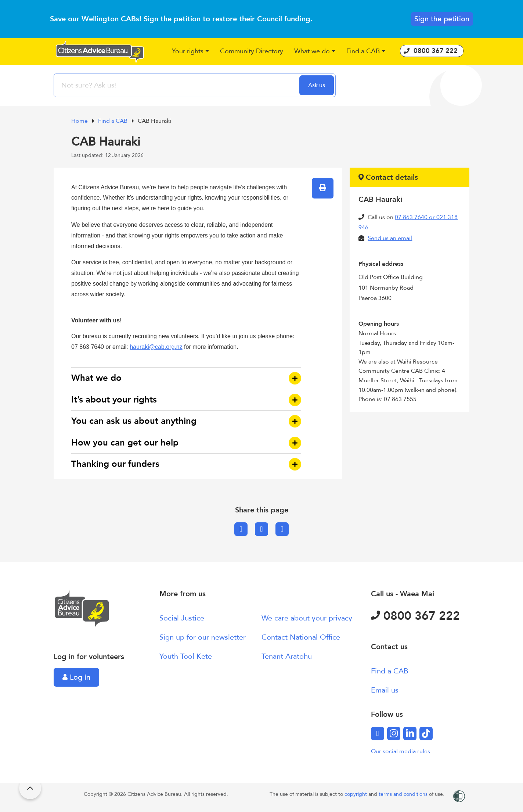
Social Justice (182, 618)
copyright (356, 794)
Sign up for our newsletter (203, 637)
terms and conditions (404, 794)
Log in (76, 677)
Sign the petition (442, 19)
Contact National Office (301, 637)
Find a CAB (113, 121)
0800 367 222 (415, 616)
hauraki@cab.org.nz (156, 347)
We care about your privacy (307, 618)
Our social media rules (401, 751)
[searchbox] (177, 85)
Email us (385, 690)
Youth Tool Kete (186, 656)
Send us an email (390, 238)
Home (80, 121)
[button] (190, 52)
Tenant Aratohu (287, 656)
